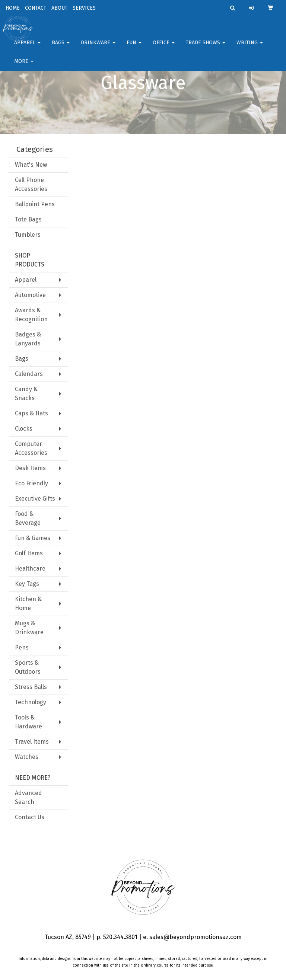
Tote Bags (28, 219)
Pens (22, 647)
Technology (31, 702)
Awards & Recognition (31, 315)
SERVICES (84, 8)
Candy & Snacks (26, 394)
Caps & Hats (31, 413)
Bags (61, 48)
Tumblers (28, 235)
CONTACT (36, 8)
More (24, 67)
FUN (134, 48)
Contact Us (30, 817)
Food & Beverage (28, 518)
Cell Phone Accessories (31, 184)
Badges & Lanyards (28, 339)
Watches (27, 757)
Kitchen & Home (28, 604)
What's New (31, 165)
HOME (13, 8)
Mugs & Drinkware (29, 628)
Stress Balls (31, 687)
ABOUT (59, 8)
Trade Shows (206, 48)
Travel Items (32, 742)
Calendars (29, 374)
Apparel (27, 48)
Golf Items (29, 553)
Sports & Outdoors (28, 667)
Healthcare (30, 569)
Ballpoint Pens (35, 204)
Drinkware (98, 48)
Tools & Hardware (28, 722)
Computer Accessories (31, 448)
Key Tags (27, 584)
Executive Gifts (35, 499)
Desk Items (30, 468)
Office (164, 48)
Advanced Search (28, 797)
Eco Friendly (31, 483)
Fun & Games (33, 538)
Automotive (30, 295)
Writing (250, 48)
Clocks (24, 429)
